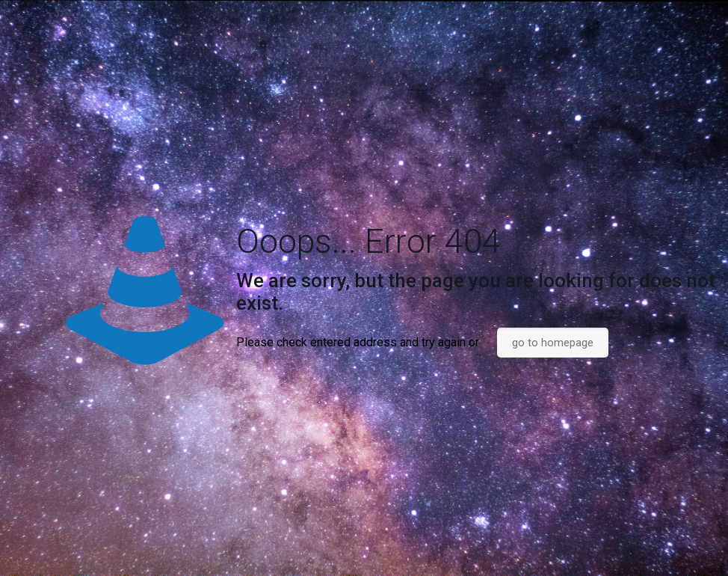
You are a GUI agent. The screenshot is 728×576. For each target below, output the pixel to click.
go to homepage (553, 343)
